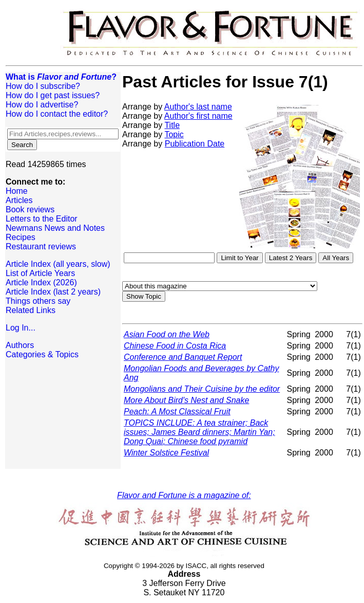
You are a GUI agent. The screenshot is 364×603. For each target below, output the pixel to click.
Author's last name (198, 107)
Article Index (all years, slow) (58, 264)
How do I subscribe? (43, 86)
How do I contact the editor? (57, 114)
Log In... (21, 328)
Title (172, 125)
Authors (20, 345)
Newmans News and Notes (55, 228)
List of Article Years (40, 273)
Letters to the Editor (42, 219)
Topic (174, 134)
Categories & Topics (42, 354)
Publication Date (195, 144)
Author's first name (198, 116)
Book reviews (30, 209)
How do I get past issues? (53, 95)
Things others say (38, 301)
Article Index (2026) (41, 282)
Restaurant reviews (41, 246)
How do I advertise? (42, 105)
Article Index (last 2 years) (53, 292)
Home (17, 191)
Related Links (31, 310)
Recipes (21, 237)
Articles (19, 200)
